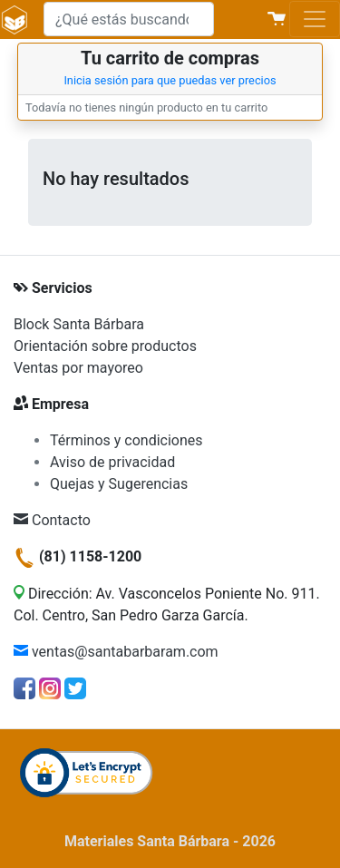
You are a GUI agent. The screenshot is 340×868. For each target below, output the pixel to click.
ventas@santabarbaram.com (116, 652)
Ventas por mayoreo (78, 368)
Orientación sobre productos (105, 346)
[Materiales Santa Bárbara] (15, 20)
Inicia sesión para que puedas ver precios (170, 80)
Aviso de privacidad (112, 462)
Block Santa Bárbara (79, 324)
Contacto (52, 520)
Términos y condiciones (126, 440)
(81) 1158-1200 (78, 556)
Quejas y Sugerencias (119, 484)
